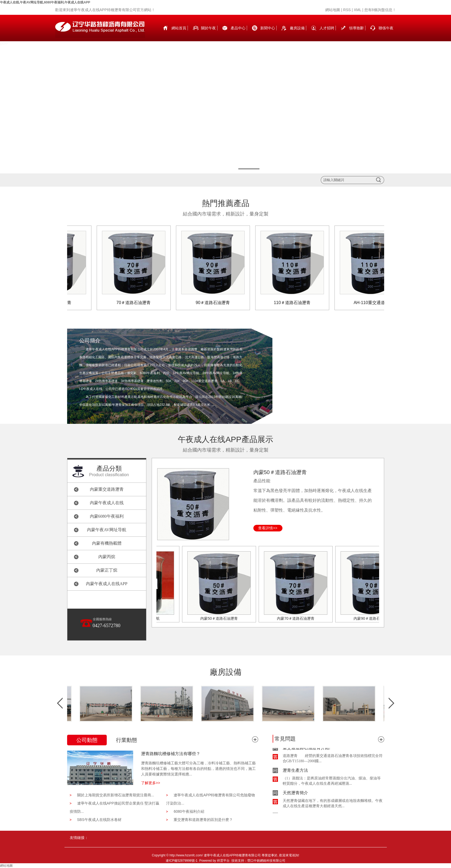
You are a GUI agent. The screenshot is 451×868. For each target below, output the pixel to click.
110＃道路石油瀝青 (293, 303)
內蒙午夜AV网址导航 (107, 530)
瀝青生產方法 (295, 771)
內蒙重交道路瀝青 (107, 489)
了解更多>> (151, 783)
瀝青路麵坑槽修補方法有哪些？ (171, 754)
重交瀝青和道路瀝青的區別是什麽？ (203, 820)
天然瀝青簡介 (295, 794)
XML (357, 10)
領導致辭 (356, 28)
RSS (347, 10)
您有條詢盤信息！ (380, 10)
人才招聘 (327, 28)
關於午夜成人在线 (208, 34)
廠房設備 (297, 28)
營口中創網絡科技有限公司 (266, 861)
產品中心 (238, 28)
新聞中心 (268, 28)
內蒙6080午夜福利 (107, 516)
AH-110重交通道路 (372, 303)
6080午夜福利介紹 (189, 811)
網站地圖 (333, 10)
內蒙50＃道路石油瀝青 (280, 472)
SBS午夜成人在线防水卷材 (99, 820)
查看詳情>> (268, 528)
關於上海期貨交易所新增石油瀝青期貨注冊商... (116, 795)
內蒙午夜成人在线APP (107, 584)
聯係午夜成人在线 (386, 34)
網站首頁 (179, 28)
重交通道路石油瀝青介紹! (306, 749)
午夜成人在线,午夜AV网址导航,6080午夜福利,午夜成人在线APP (45, 2)
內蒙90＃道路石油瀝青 (373, 618)
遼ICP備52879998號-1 (182, 861)
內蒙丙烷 (107, 557)
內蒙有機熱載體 (107, 543)
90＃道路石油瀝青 (214, 303)
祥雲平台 (223, 861)
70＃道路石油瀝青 (135, 303)
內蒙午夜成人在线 (107, 503)
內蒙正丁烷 (107, 570)
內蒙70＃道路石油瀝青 (297, 618)
